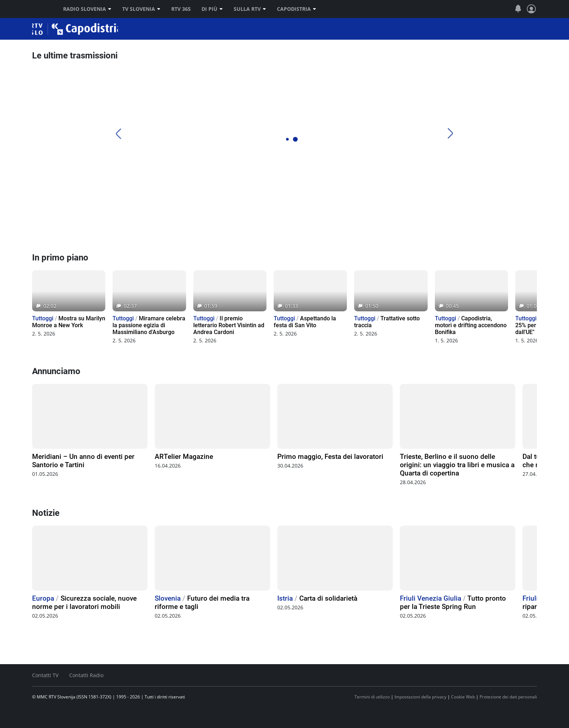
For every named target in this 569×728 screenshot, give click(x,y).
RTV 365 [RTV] (181, 9)
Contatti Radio (86, 675)
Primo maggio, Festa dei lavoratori (330, 457)
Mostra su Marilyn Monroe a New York (69, 322)
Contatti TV (45, 675)
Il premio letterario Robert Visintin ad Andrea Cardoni (229, 325)
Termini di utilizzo (372, 697)
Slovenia (168, 598)
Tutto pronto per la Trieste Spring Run (453, 602)
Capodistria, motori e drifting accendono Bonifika (471, 325)
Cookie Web (463, 697)
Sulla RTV (250, 9)
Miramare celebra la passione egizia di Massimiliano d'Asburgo (149, 325)
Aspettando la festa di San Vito (305, 322)
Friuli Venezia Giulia (431, 598)
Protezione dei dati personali (508, 697)
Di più (212, 9)
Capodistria (297, 9)
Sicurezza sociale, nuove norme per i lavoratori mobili (84, 602)
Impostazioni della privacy (420, 697)
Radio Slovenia (87, 9)
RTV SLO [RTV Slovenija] (41, 9)
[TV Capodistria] (311, 225)
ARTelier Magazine (184, 457)
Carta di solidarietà (328, 598)
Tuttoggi (43, 318)
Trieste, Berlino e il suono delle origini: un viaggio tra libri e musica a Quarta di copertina (457, 465)
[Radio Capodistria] (59, 225)
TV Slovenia (141, 9)
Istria (285, 598)
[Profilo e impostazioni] (531, 9)
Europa (43, 598)
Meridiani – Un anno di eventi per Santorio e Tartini (83, 461)
